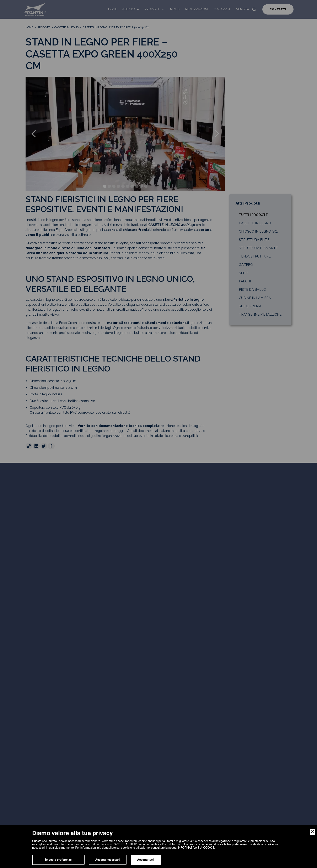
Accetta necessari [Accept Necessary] (108, 860)
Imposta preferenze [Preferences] (58, 860)
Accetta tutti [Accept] (146, 860)
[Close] (312, 832)
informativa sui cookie (196, 848)
